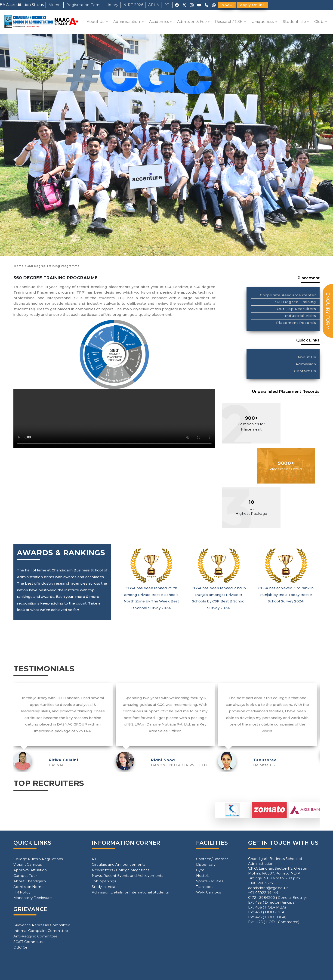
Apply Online (252, 5)
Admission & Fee (192, 22)
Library (112, 5)
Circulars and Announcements (119, 864)
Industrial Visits (301, 316)
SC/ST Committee (29, 942)
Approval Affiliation (30, 870)
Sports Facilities (210, 881)
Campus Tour (25, 876)
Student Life (294, 22)
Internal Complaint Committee (41, 931)
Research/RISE (229, 22)
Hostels (203, 876)
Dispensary (206, 864)
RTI (167, 5)
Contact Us (305, 371)
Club (319, 22)
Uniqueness (263, 22)
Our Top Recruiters (296, 309)
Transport (205, 887)
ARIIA (154, 5)
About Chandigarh (30, 881)
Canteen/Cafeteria (212, 859)
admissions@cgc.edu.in (268, 888)
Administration (127, 22)
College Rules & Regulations (38, 859)
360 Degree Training (295, 302)
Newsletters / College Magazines (121, 870)
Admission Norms (29, 887)
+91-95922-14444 (263, 893)
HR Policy (22, 892)
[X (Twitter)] (184, 5)
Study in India (103, 887)
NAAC (227, 5)
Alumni (55, 5)
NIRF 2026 (133, 5)
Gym (200, 870)
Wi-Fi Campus (208, 892)
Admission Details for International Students (130, 892)
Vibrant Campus (28, 864)
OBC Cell (21, 947)
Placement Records (296, 323)
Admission (306, 364)
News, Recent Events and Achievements (127, 876)
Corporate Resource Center (288, 295)
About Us (96, 22)
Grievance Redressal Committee (42, 925)
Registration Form (84, 5)
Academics (159, 22)
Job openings (104, 881)
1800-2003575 (261, 883)
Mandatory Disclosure (33, 898)
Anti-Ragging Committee (35, 936)
